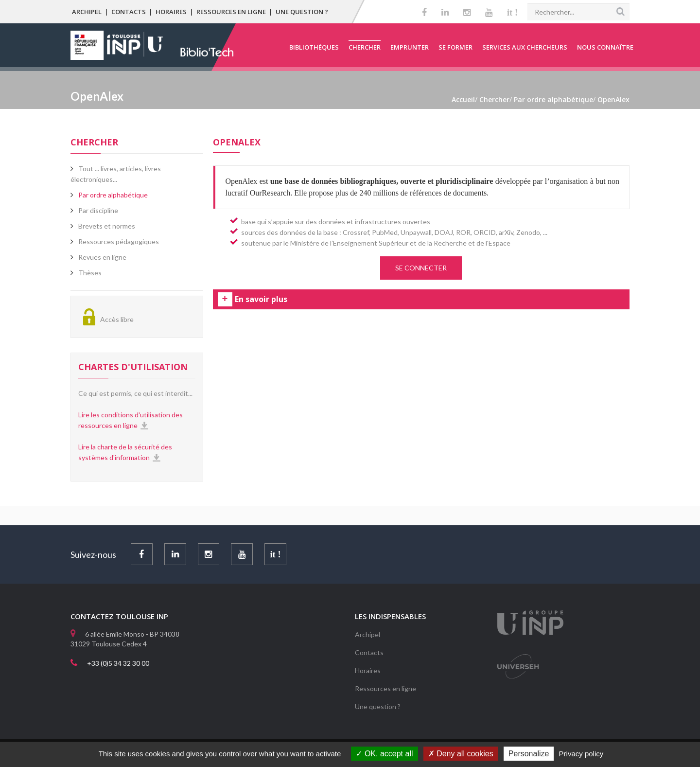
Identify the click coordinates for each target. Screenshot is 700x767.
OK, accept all (384, 754)
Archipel (87, 12)
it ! (512, 13)
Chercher (365, 47)
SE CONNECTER (421, 268)
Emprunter (410, 47)
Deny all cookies (461, 754)
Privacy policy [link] (581, 754)
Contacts (129, 12)
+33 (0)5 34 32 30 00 (118, 663)
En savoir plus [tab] (261, 300)
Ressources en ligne (231, 12)
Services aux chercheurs (525, 47)
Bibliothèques (314, 47)
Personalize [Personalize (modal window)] (529, 754)
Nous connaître (605, 47)
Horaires (171, 12)
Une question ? (302, 12)
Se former (455, 47)
